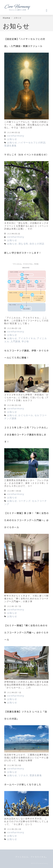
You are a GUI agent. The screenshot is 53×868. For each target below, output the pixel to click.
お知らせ (12, 139)
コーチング (25, 501)
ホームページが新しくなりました (23, 785)
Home (7, 18)
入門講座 (15, 341)
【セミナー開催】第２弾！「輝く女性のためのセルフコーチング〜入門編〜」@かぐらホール (26, 520)
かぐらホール (26, 415)
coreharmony (16, 136)
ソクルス (23, 775)
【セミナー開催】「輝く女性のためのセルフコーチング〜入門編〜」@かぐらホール (26, 633)
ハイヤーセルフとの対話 (32, 142)
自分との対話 (37, 244)
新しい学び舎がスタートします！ (23, 253)
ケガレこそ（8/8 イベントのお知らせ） (26, 155)
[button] (26, 10)
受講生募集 (10, 146)
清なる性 (23, 244)
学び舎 (25, 341)
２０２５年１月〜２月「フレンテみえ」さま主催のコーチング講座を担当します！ (26, 435)
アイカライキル (27, 338)
